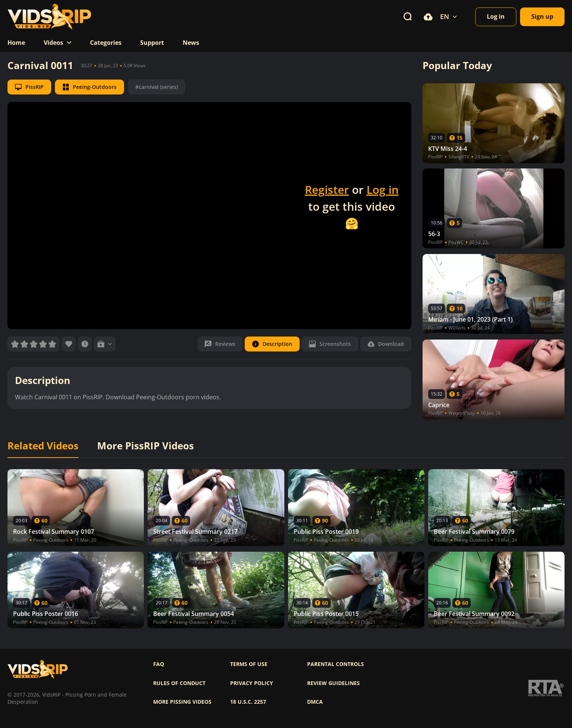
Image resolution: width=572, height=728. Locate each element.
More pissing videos (182, 702)
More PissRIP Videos (146, 446)
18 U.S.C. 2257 (248, 702)
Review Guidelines (333, 683)
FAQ (159, 664)
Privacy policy (252, 683)
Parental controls (336, 664)
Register (327, 190)
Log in (383, 190)
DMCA (315, 702)
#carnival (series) (157, 87)
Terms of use (249, 664)
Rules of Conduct (179, 683)
